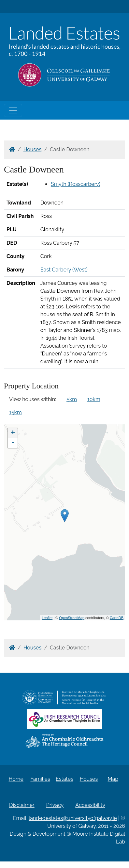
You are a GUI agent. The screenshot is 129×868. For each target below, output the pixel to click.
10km (94, 399)
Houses (33, 149)
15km (15, 412)
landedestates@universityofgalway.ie (73, 818)
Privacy (55, 805)
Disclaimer (22, 805)
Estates (64, 779)
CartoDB (117, 618)
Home (16, 779)
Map (113, 779)
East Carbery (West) (64, 270)
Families (40, 779)
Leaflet (47, 618)
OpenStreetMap (72, 618)
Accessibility (90, 805)
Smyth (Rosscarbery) (76, 184)
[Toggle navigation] (13, 110)
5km (72, 399)
